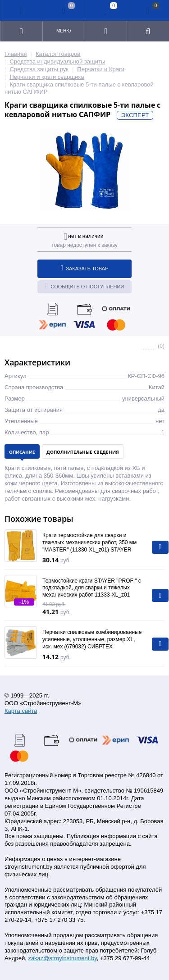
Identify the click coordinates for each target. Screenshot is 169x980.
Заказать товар (85, 268)
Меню (64, 31)
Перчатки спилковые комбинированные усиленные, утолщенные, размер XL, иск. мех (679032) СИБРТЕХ (92, 639)
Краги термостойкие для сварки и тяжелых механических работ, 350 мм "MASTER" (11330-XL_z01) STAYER (89, 542)
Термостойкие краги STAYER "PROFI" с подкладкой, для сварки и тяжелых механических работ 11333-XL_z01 (92, 588)
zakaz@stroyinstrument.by (62, 958)
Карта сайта (21, 711)
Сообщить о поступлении (85, 286)
